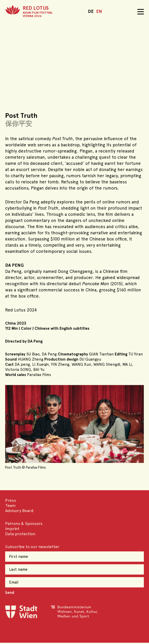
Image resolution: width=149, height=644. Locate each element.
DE (91, 11)
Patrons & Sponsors (24, 524)
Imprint (12, 529)
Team (10, 506)
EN (99, 11)
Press (11, 500)
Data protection (20, 534)
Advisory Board (19, 511)
